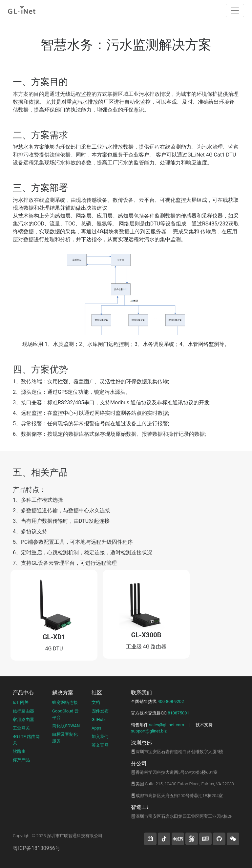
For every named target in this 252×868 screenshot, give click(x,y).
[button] (150, 839)
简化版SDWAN (66, 726)
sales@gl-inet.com (167, 725)
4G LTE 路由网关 (26, 740)
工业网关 (21, 728)
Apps (96, 728)
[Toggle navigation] (235, 11)
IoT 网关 (21, 702)
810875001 (178, 713)
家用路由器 (23, 720)
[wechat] (233, 839)
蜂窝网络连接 (65, 702)
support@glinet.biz (149, 731)
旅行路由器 (23, 711)
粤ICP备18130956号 (37, 848)
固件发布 (100, 711)
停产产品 (21, 760)
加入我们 (100, 737)
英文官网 (100, 745)
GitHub (98, 720)
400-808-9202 (171, 701)
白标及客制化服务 (65, 738)
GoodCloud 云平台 (65, 714)
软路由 (19, 751)
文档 (96, 702)
